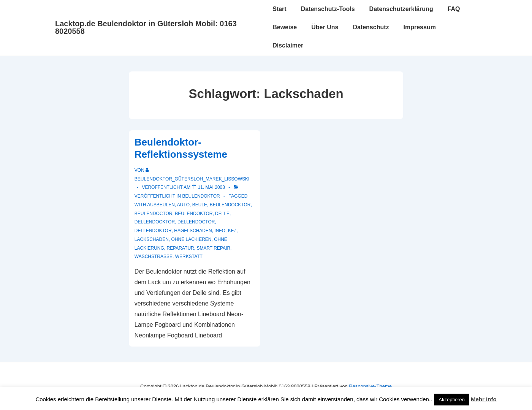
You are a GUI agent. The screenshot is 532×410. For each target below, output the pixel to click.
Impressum (420, 27)
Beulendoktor (201, 196)
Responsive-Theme (370, 386)
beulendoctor (154, 214)
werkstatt (189, 256)
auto (183, 205)
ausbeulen (161, 205)
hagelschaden (193, 231)
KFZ (232, 231)
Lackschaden (152, 239)
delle (222, 214)
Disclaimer (288, 45)
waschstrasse (154, 256)
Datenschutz (371, 27)
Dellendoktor (153, 231)
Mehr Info (484, 399)
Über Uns (325, 27)
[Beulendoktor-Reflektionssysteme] (211, 187)
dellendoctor (196, 222)
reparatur (180, 248)
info (220, 231)
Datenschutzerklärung (401, 9)
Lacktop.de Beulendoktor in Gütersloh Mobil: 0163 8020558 (146, 27)
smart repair (213, 248)
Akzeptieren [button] (452, 400)
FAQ (454, 9)
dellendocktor (155, 222)
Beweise (285, 27)
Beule (200, 205)
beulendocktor (230, 205)
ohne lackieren (192, 239)
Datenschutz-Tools (328, 9)
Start (279, 9)
